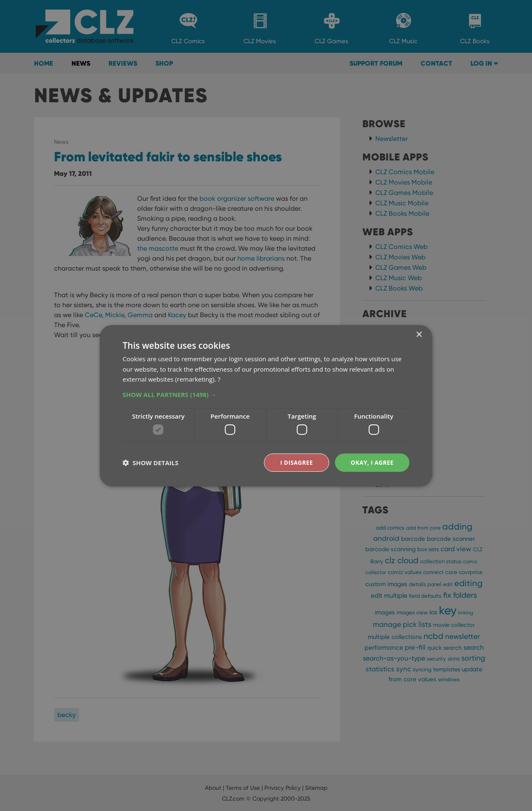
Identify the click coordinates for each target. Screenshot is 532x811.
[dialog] (266, 405)
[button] (266, 394)
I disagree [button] (296, 462)
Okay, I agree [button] (372, 462)
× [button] (419, 334)
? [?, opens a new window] (219, 379)
